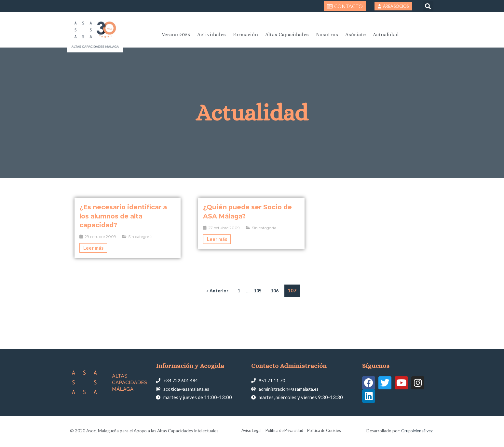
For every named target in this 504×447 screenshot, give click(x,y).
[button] (428, 6)
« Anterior (216, 290)
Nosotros (327, 35)
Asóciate (355, 35)
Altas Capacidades (287, 35)
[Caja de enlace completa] (128, 228)
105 (258, 290)
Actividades (211, 35)
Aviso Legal (248, 432)
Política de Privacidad (283, 432)
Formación (245, 35)
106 (276, 290)
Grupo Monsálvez (416, 432)
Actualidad (386, 35)
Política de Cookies (327, 432)
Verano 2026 (176, 35)
